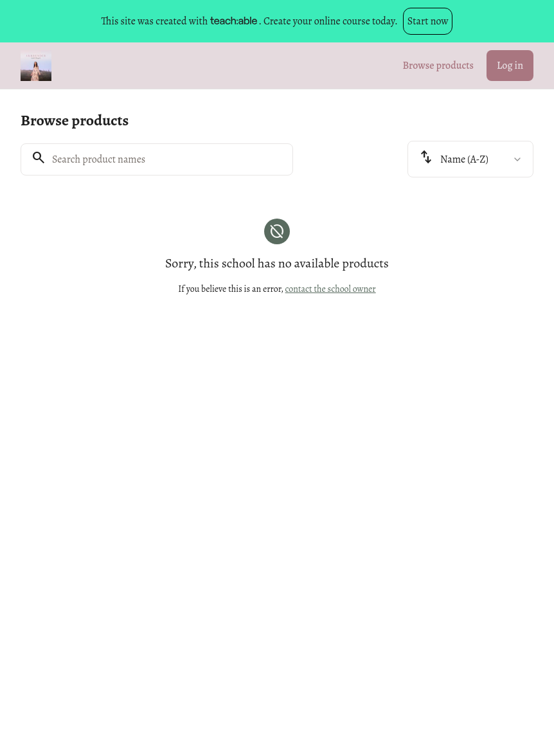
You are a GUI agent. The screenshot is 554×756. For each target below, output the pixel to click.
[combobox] (470, 159)
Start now (428, 21)
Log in (510, 66)
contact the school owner (331, 289)
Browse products (438, 66)
